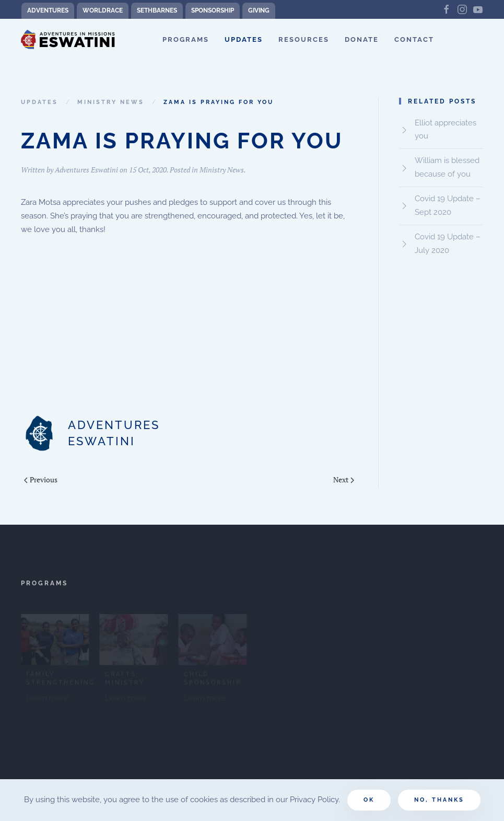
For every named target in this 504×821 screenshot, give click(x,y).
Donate (362, 39)
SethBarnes (157, 10)
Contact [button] (414, 39)
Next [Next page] (344, 479)
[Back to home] (68, 40)
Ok (369, 800)
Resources (304, 39)
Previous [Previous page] (41, 479)
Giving (259, 10)
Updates (244, 39)
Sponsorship (213, 10)
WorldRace (103, 10)
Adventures (48, 10)
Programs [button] (186, 39)
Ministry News (222, 170)
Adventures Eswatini (86, 170)
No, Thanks (439, 800)
